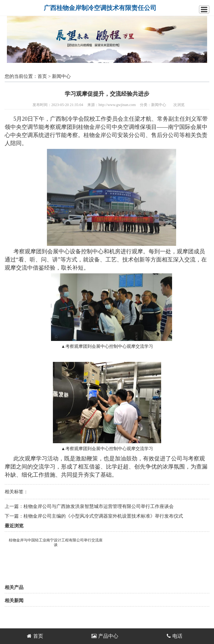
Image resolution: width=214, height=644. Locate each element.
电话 (175, 636)
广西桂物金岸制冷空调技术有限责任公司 (100, 8)
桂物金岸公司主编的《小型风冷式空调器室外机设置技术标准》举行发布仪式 (103, 516)
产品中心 (105, 636)
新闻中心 (61, 76)
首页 (42, 76)
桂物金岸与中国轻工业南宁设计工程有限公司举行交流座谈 (56, 543)
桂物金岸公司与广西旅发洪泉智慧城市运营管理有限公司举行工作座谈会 (99, 506)
